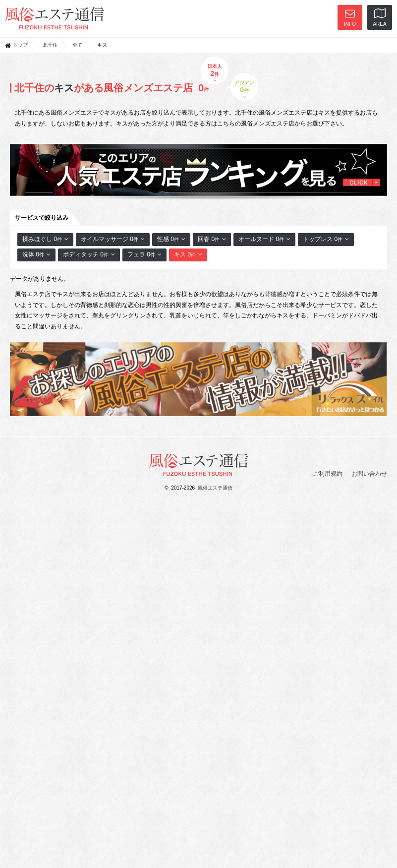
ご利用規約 (328, 474)
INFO (350, 18)
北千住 (50, 45)
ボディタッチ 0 (89, 254)
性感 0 (171, 239)
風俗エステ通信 (215, 488)
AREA (379, 18)
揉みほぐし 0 (45, 239)
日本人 (215, 73)
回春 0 (212, 239)
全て (77, 45)
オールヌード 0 (264, 239)
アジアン (244, 90)
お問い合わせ (369, 474)
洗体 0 (36, 254)
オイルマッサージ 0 (113, 239)
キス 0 (188, 254)
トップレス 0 (326, 239)
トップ (20, 45)
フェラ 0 (144, 254)
